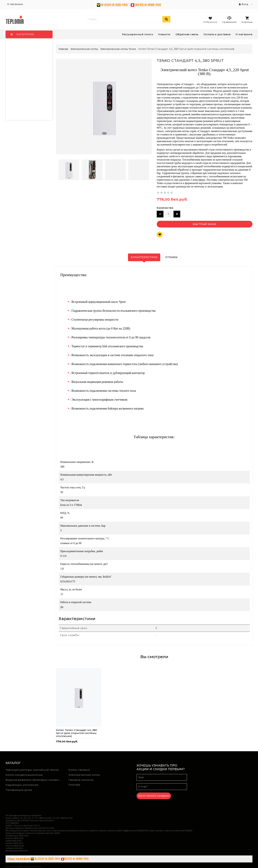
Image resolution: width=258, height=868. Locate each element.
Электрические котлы (84, 775)
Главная (63, 49)
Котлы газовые (79, 770)
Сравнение (229, 20)
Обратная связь (187, 34)
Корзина (247, 20)
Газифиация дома (19, 790)
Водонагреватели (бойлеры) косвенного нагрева (35, 780)
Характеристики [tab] (144, 257)
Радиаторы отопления (22, 785)
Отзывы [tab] (171, 257)
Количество (165, 208)
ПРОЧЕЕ (74, 785)
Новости (164, 34)
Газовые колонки (81, 780)
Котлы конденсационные (24, 775)
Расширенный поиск (138, 34)
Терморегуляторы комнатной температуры (35, 770)
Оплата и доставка (217, 34)
